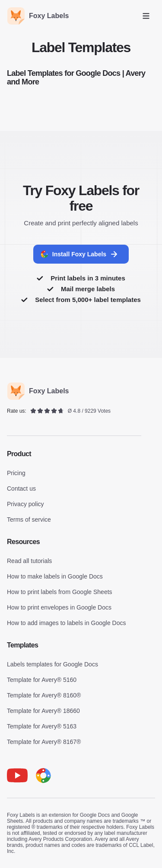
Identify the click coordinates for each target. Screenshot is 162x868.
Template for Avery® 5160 (42, 680)
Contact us (21, 488)
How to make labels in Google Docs (55, 576)
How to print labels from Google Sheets (60, 592)
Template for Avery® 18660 (43, 711)
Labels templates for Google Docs (52, 664)
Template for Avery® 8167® (44, 742)
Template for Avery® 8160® (44, 695)
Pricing (16, 473)
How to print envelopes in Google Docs (59, 607)
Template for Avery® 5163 (42, 726)
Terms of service (29, 520)
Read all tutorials (29, 561)
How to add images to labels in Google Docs (66, 623)
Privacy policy (25, 504)
